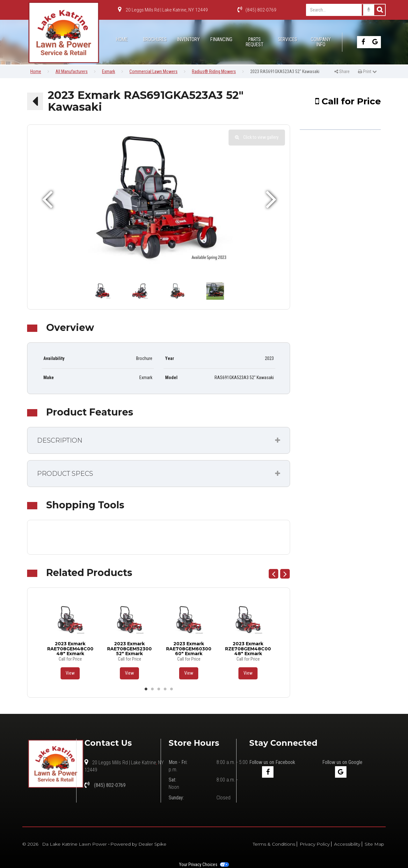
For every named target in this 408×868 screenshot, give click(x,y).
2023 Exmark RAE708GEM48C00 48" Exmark (70, 648)
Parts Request (255, 42)
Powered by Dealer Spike (138, 844)
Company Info (321, 42)
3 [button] (159, 689)
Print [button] (369, 71)
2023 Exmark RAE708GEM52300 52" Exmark (129, 648)
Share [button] (342, 71)
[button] (35, 101)
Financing (221, 40)
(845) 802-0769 (257, 10)
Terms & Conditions (274, 844)
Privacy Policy (315, 844)
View (70, 673)
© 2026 (32, 844)
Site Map (374, 844)
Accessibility (347, 844)
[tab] (159, 440)
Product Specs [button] (65, 474)
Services (288, 40)
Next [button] (285, 574)
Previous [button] (273, 574)
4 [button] (165, 689)
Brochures (155, 40)
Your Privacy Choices (204, 864)
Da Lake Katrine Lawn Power (75, 844)
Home (122, 40)
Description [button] (60, 440)
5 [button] (171, 689)
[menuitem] (155, 42)
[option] (159, 199)
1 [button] (146, 689)
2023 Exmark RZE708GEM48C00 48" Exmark (248, 648)
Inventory (188, 40)
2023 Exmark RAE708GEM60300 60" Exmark (189, 648)
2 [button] (152, 689)
